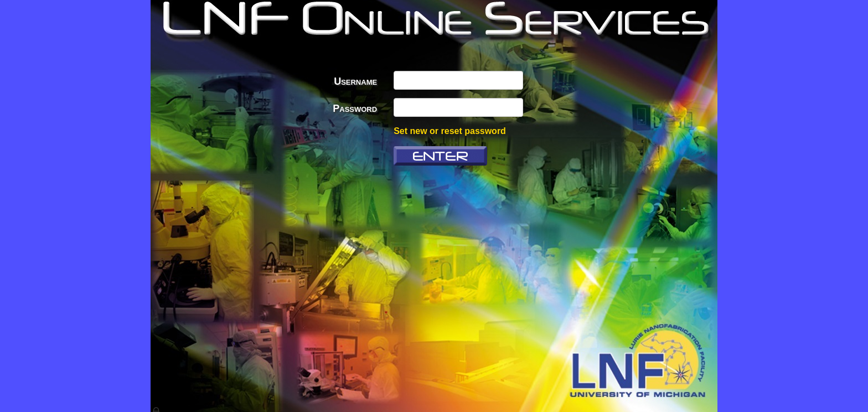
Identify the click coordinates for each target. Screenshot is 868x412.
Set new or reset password (450, 131)
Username (355, 81)
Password (355, 109)
